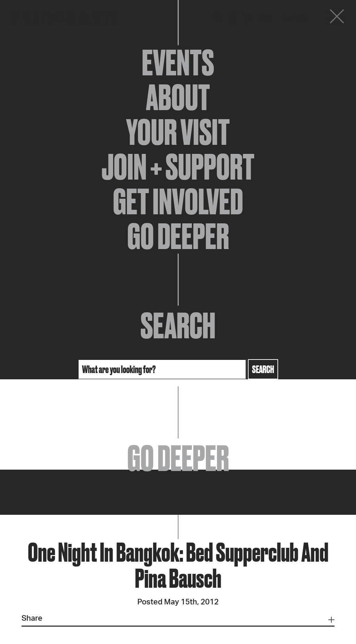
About (178, 97)
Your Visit (178, 132)
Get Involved (178, 201)
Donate (295, 18)
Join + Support (178, 167)
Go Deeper (178, 236)
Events (178, 63)
